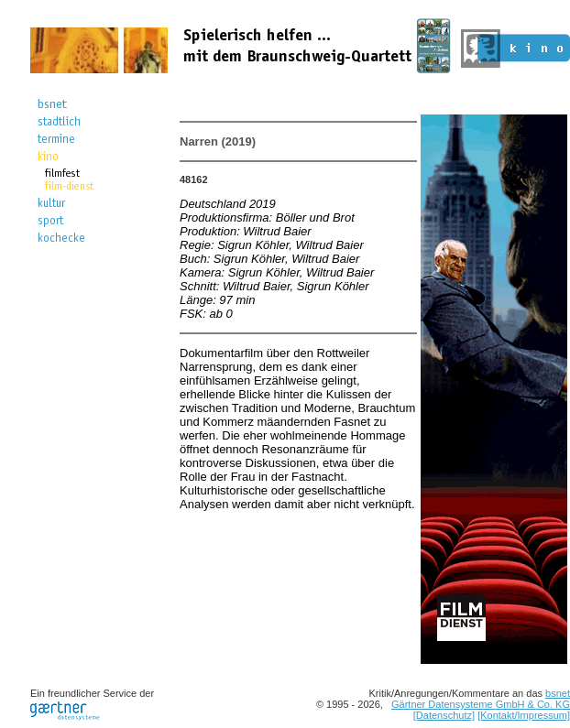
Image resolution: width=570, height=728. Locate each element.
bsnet (558, 693)
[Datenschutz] (444, 715)
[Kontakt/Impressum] (524, 715)
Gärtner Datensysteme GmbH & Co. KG (481, 704)
